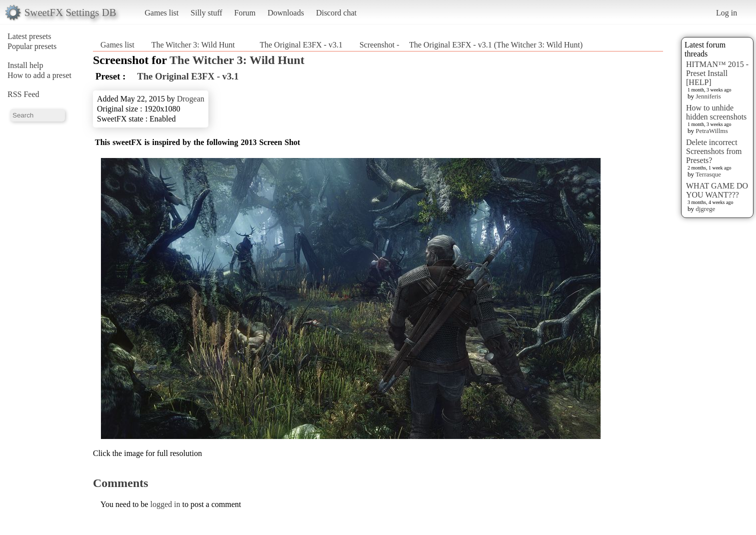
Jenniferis (708, 96)
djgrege (705, 209)
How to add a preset (39, 75)
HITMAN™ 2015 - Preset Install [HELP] (717, 73)
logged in (165, 504)
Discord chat (336, 13)
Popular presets (32, 46)
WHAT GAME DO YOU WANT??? (717, 190)
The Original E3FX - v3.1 (297, 45)
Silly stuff (207, 13)
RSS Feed (23, 94)
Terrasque (708, 174)
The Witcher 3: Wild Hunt (193, 45)
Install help (25, 65)
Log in (727, 13)
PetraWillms (712, 131)
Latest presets (29, 36)
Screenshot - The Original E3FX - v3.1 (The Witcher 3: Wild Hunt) (471, 45)
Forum (245, 13)
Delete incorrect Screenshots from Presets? (714, 151)
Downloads (286, 13)
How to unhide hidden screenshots (716, 112)
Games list (162, 13)
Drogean (191, 99)
